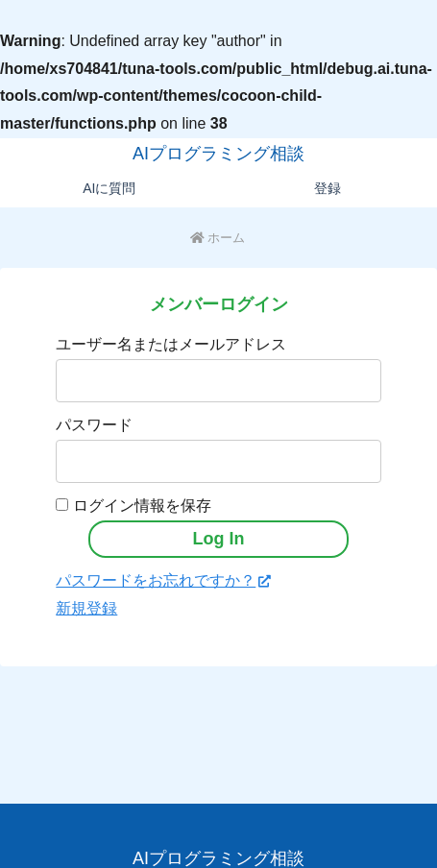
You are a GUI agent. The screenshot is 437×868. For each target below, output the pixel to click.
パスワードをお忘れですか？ (163, 580)
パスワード (94, 425)
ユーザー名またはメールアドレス (171, 344)
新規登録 (86, 608)
